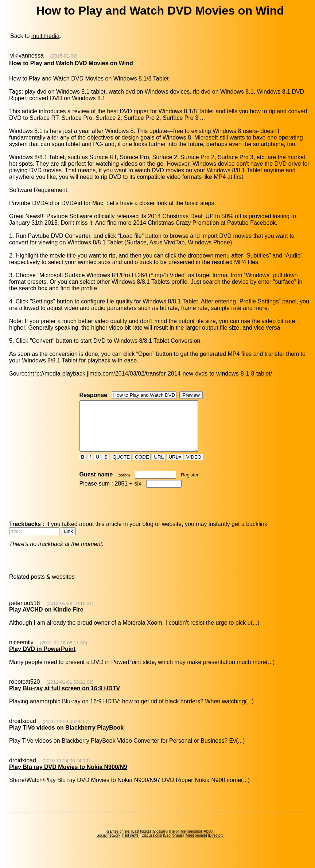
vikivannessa (27, 56)
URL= (175, 467)
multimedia (45, 36)
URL (159, 467)
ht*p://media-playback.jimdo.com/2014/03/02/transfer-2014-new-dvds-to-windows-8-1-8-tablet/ (151, 374)
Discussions (151, 845)
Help (174, 841)
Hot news (131, 845)
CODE (142, 467)
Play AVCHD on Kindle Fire (46, 619)
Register (190, 485)
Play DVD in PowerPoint (42, 659)
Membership (191, 841)
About (209, 841)
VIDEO (194, 467)
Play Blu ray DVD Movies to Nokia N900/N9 (68, 777)
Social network (108, 845)
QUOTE (121, 467)
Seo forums (173, 845)
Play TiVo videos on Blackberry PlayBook (66, 737)
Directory (216, 845)
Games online (118, 841)
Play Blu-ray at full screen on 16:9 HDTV (65, 698)
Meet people (196, 845)
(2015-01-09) (64, 56)
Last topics (141, 841)
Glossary (160, 841)
